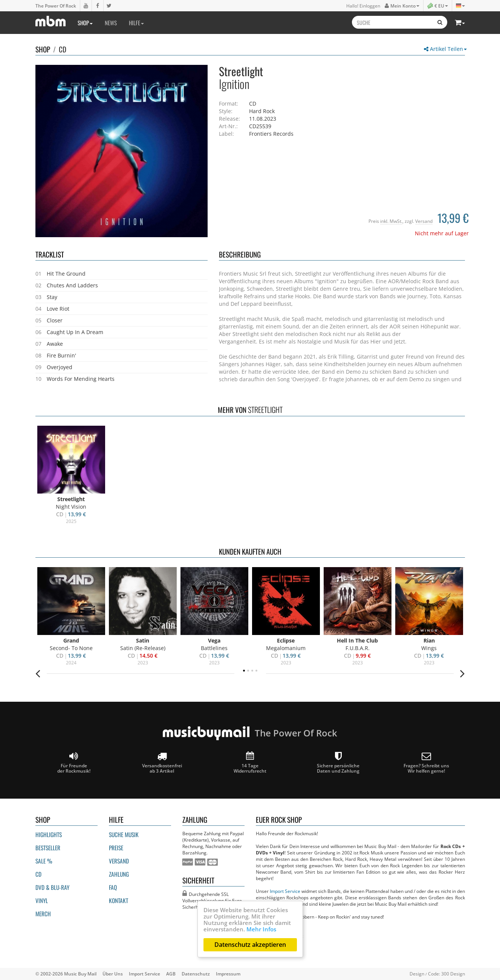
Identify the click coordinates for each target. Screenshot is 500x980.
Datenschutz (196, 974)
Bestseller (48, 848)
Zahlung (119, 874)
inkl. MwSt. (391, 221)
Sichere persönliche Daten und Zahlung (338, 763)
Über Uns (113, 974)
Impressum (228, 974)
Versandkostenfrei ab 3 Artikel (162, 763)
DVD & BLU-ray (52, 887)
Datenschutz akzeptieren (250, 945)
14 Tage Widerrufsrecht (250, 763)
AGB (171, 974)
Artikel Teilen (445, 49)
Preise (116, 848)
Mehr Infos (261, 929)
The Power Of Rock (56, 6)
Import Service (285, 891)
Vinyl (42, 900)
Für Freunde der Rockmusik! (74, 763)
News (111, 23)
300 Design (453, 974)
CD (63, 49)
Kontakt (119, 900)
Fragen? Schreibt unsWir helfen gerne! (426, 763)
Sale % (44, 861)
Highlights (49, 834)
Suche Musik (124, 834)
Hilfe (136, 23)
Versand (424, 221)
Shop (85, 23)
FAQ (113, 887)
